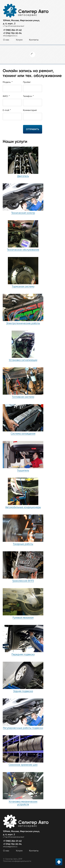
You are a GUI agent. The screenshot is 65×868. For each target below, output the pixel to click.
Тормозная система (23, 286)
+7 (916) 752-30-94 (12, 33)
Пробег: (33, 85)
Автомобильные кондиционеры (23, 507)
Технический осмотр (23, 213)
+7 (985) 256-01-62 (12, 30)
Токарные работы (23, 544)
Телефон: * (33, 99)
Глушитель (23, 470)
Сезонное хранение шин (23, 765)
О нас (6, 40)
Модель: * (12, 85)
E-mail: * (12, 113)
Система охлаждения (23, 434)
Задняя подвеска (23, 691)
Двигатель (23, 176)
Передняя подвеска (23, 654)
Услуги (19, 40)
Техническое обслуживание (23, 250)
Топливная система (23, 397)
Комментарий (33, 113)
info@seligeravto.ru (10, 36)
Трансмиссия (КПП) (23, 581)
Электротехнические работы (23, 323)
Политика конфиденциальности (17, 861)
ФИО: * (12, 99)
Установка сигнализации (23, 360)
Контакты (34, 40)
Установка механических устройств (23, 803)
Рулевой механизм (23, 617)
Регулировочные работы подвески (23, 728)
